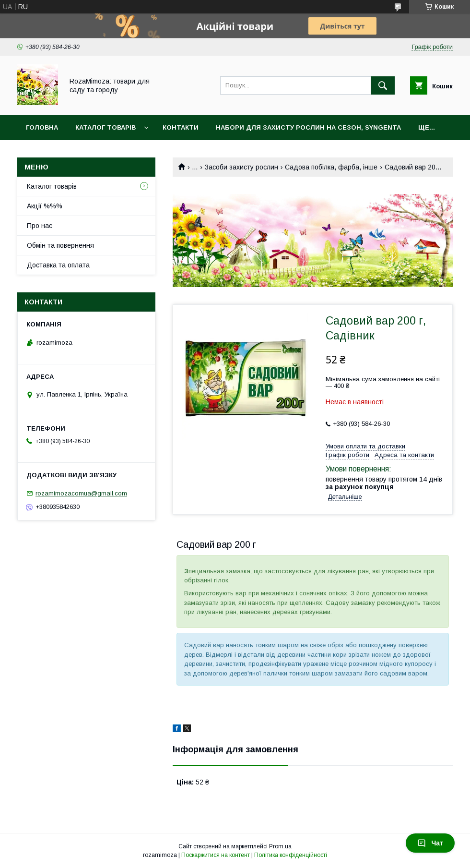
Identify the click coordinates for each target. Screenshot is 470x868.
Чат (430, 843)
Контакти (181, 127)
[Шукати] (383, 85)
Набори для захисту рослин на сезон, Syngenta (308, 127)
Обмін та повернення (60, 245)
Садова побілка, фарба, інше (331, 167)
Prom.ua (280, 846)
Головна (42, 127)
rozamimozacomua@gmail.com (81, 493)
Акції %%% (45, 206)
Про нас (40, 226)
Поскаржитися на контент (216, 855)
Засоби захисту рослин (241, 167)
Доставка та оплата (58, 265)
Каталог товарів (106, 127)
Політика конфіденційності (291, 855)
